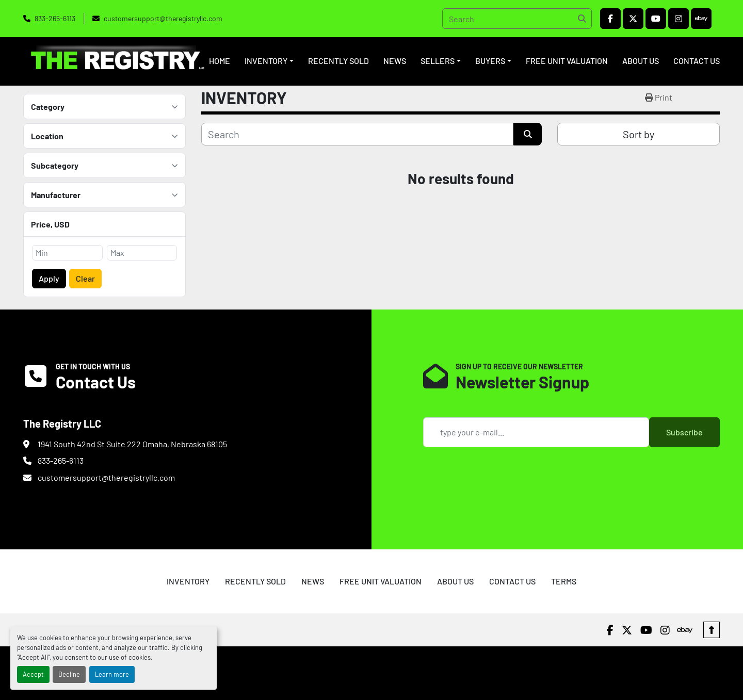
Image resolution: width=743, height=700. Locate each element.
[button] (269, 61)
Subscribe (684, 432)
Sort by (639, 134)
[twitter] (633, 19)
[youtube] (656, 19)
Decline (69, 674)
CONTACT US (697, 61)
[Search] (517, 19)
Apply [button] (49, 278)
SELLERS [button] (438, 61)
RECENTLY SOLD (338, 61)
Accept (33, 674)
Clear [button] (85, 278)
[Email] (536, 432)
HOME (220, 61)
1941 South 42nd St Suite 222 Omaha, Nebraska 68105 (132, 444)
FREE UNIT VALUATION (567, 61)
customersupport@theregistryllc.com (163, 18)
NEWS (395, 61)
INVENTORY (266, 61)
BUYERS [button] (490, 61)
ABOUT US (641, 61)
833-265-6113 (55, 18)
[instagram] (679, 19)
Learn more (112, 674)
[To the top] (712, 630)
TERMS (564, 581)
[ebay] (701, 19)
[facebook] (610, 19)
